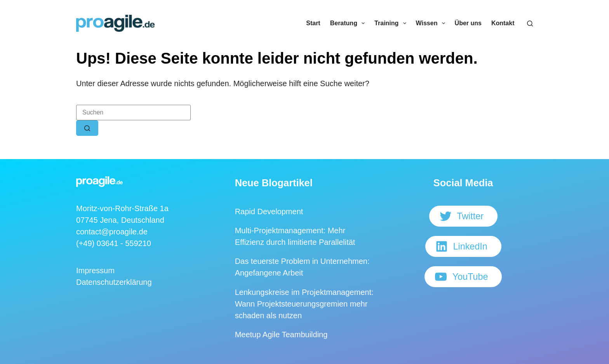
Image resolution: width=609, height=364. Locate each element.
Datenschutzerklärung (114, 282)
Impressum (95, 270)
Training (392, 23)
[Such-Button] (87, 128)
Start (313, 23)
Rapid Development (269, 211)
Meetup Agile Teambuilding (281, 335)
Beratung (349, 23)
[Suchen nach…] (133, 113)
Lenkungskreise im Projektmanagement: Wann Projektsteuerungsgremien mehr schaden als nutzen (304, 304)
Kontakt (503, 23)
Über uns (468, 23)
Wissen (432, 23)
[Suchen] (530, 23)
